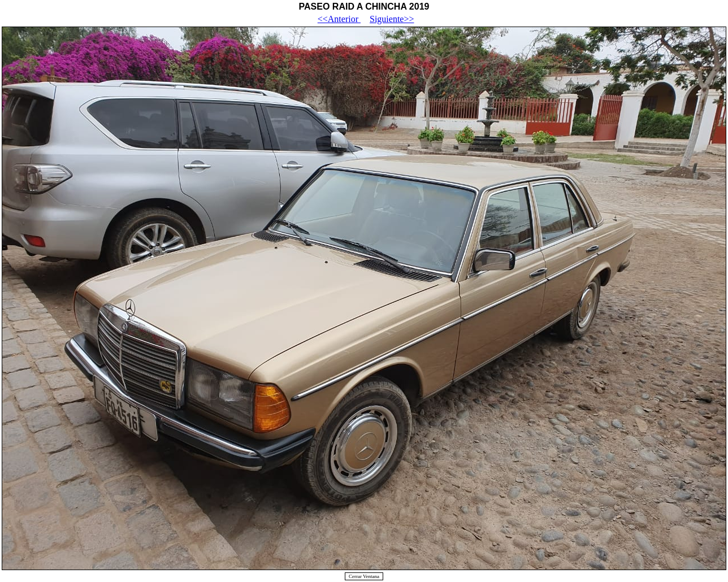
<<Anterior (339, 19)
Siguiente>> (392, 19)
